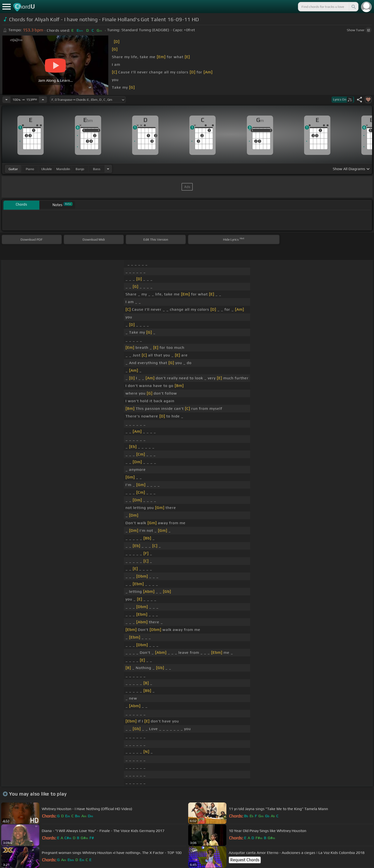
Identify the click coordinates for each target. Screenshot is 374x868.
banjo (80, 169)
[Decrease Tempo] (6, 100)
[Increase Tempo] (43, 100)
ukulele (47, 169)
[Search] (353, 7)
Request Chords (245, 860)
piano (30, 169)
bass (97, 169)
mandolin (63, 169)
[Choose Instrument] (108, 169)
